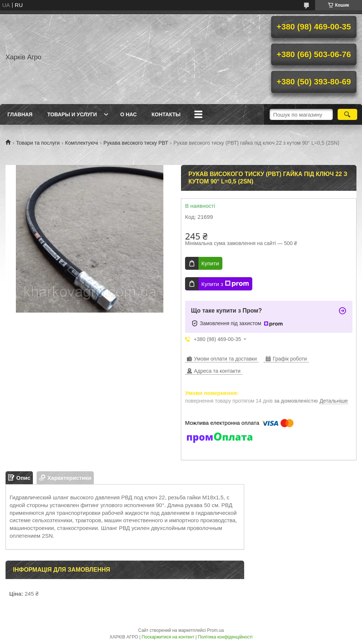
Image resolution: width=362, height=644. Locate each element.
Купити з (225, 284)
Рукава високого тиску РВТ (136, 143)
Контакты (166, 114)
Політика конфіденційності (225, 637)
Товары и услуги (72, 114)
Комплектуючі (82, 143)
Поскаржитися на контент (168, 637)
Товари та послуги (38, 143)
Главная (20, 114)
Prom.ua (216, 630)
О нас (128, 114)
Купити (210, 263)
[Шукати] (347, 114)
